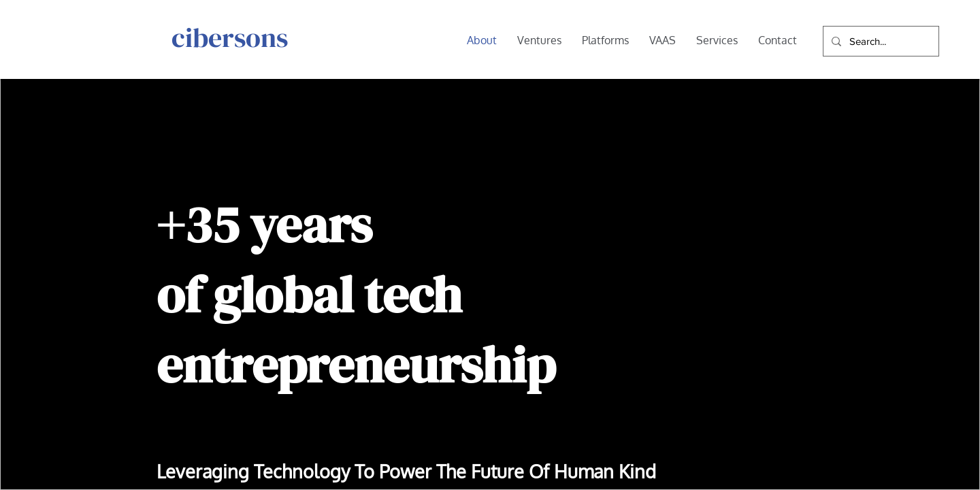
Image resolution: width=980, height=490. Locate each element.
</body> (490, 245)
